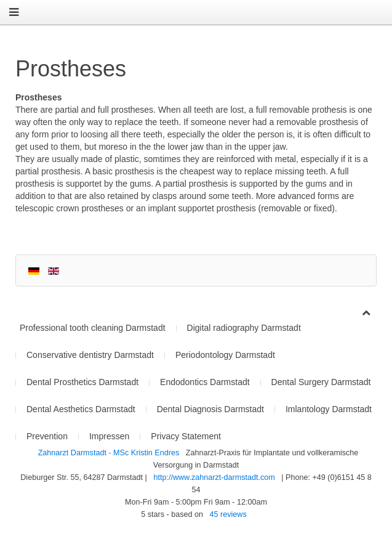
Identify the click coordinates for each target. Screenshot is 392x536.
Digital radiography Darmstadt (244, 328)
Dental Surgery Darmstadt (321, 382)
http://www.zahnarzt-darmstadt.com (214, 477)
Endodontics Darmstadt (205, 382)
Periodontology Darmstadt (225, 355)
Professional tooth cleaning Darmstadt (93, 328)
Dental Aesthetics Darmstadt (81, 409)
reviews (228, 514)
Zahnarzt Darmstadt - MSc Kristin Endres (110, 453)
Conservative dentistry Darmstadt (90, 355)
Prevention (47, 436)
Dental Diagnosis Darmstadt (210, 409)
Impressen (109, 436)
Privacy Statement (186, 436)
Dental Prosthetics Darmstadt (82, 382)
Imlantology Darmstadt (329, 409)
